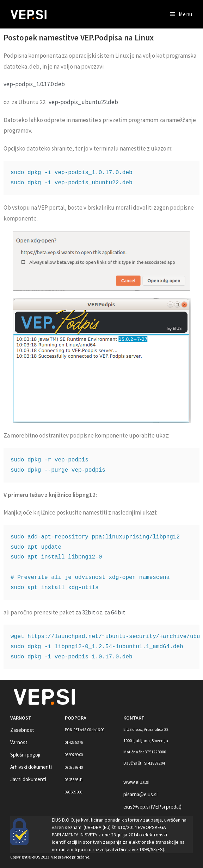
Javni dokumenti (28, 779)
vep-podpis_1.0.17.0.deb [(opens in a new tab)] (34, 84)
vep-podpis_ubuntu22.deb (83, 102)
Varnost (19, 742)
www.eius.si (136, 782)
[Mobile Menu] (181, 14)
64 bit (118, 612)
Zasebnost (22, 730)
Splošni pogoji (25, 755)
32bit (89, 612)
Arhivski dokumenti (31, 767)
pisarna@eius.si (140, 794)
